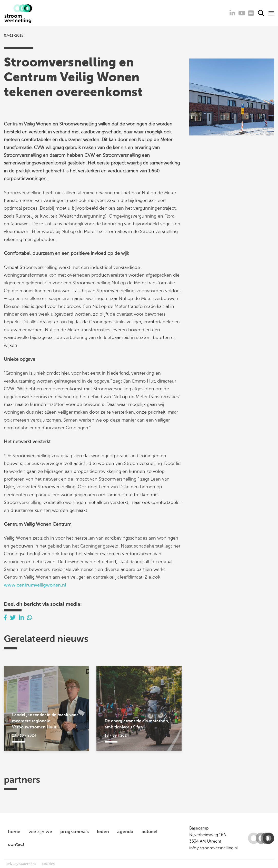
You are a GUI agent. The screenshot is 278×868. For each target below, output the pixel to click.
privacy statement (21, 864)
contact (16, 844)
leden (103, 832)
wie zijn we (40, 832)
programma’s (75, 832)
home (14, 832)
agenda (125, 832)
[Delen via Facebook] (5, 618)
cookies (48, 864)
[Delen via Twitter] (13, 618)
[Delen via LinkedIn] (21, 618)
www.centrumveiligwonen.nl (35, 585)
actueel (150, 832)
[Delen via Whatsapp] (29, 618)
